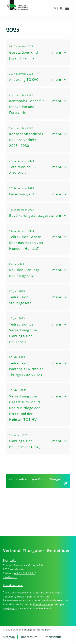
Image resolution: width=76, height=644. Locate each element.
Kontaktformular (13, 585)
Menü (59, 8)
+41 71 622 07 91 (24, 573)
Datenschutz (53, 637)
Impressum (29, 637)
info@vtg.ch (10, 577)
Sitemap (9, 637)
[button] (38, 52)
